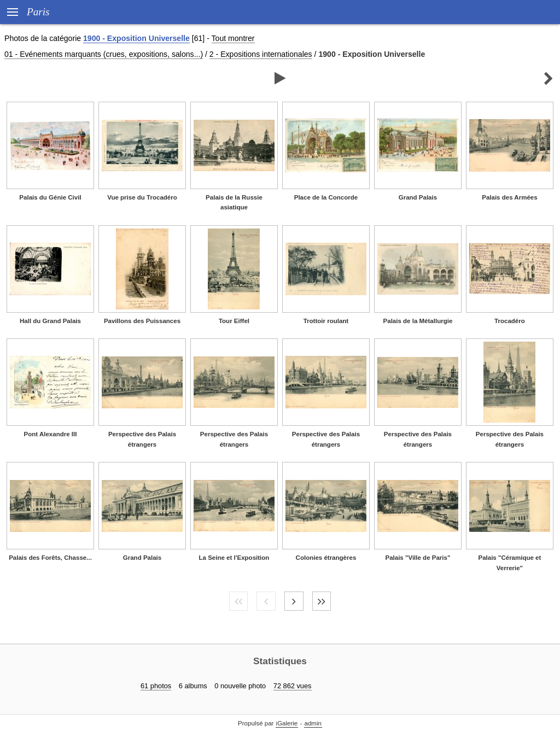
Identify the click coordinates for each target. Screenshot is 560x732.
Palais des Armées (509, 197)
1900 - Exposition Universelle (136, 38)
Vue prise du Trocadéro (142, 197)
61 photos (156, 686)
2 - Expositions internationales (261, 54)
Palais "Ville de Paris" (418, 558)
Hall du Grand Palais (50, 321)
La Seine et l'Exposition (234, 558)
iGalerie (287, 723)
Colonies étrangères (326, 558)
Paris (38, 12)
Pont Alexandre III (51, 434)
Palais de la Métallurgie (418, 321)
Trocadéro (510, 321)
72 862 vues (293, 686)
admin (313, 723)
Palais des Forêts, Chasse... (50, 558)
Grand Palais (418, 197)
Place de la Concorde (326, 197)
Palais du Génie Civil (50, 197)
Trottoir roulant (326, 321)
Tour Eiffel (234, 321)
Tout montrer (233, 38)
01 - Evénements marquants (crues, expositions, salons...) (104, 54)
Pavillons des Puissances (142, 321)
